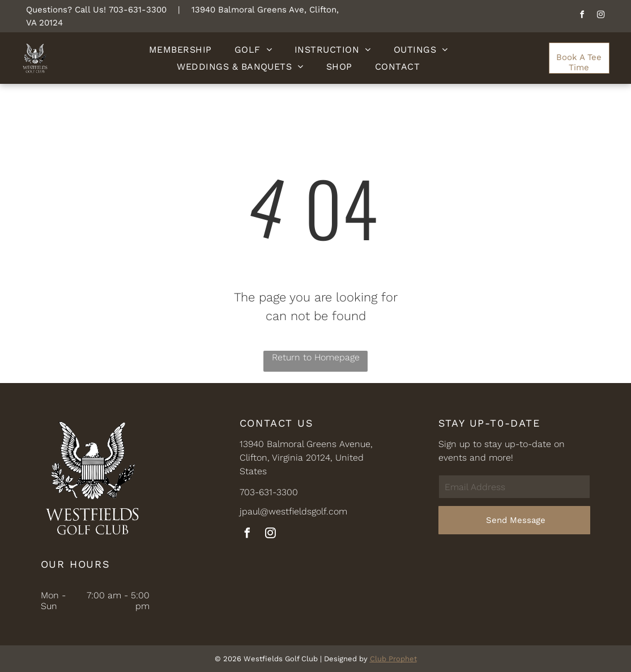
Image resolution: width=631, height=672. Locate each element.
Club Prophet (393, 659)
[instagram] (600, 16)
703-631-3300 (138, 10)
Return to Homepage (316, 357)
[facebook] (582, 16)
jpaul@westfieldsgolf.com (293, 511)
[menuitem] (180, 50)
